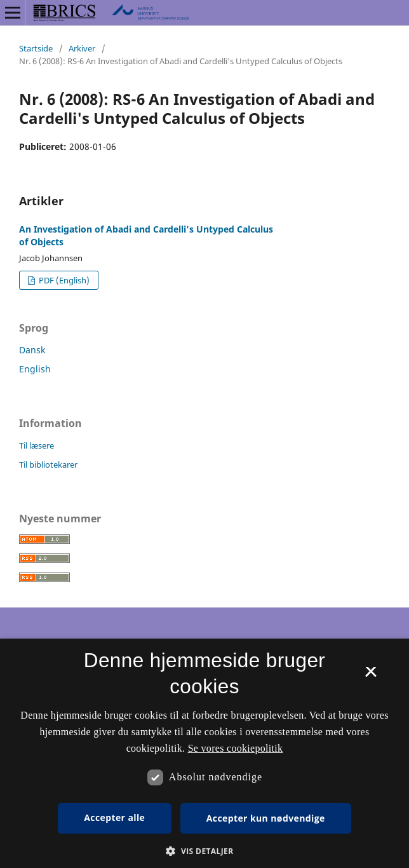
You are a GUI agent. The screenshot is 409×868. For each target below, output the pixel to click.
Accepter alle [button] (114, 817)
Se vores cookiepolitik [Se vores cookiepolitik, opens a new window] (236, 748)
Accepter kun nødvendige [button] (266, 818)
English (35, 369)
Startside (36, 48)
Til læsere (37, 445)
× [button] (371, 676)
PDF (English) (63, 280)
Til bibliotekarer (48, 465)
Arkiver (82, 48)
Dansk (32, 350)
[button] (204, 851)
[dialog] (204, 753)
